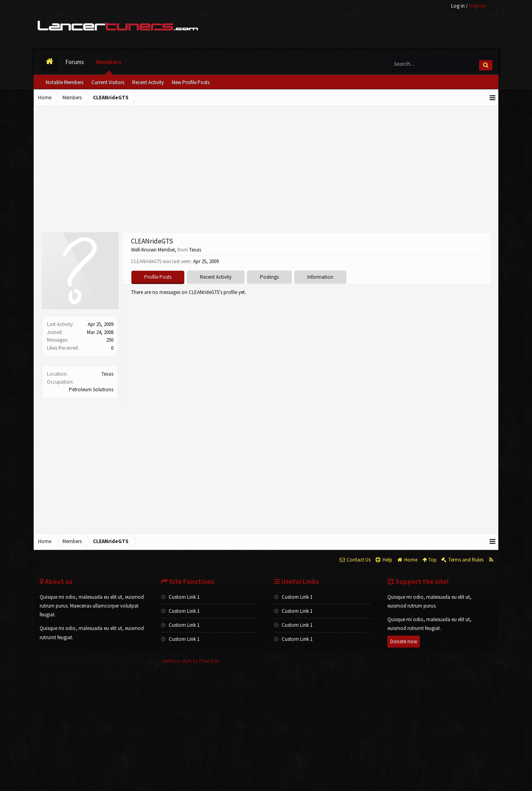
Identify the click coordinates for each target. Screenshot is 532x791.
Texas (107, 374)
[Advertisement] (266, 170)
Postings (269, 277)
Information (320, 277)
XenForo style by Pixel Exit (190, 661)
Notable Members (64, 82)
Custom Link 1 (180, 597)
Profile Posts (158, 277)
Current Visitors (108, 82)
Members (109, 62)
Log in (458, 6)
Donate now (404, 641)
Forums (75, 62)
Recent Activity (148, 82)
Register (478, 6)
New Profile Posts (191, 82)
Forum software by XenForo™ (99, 661)
